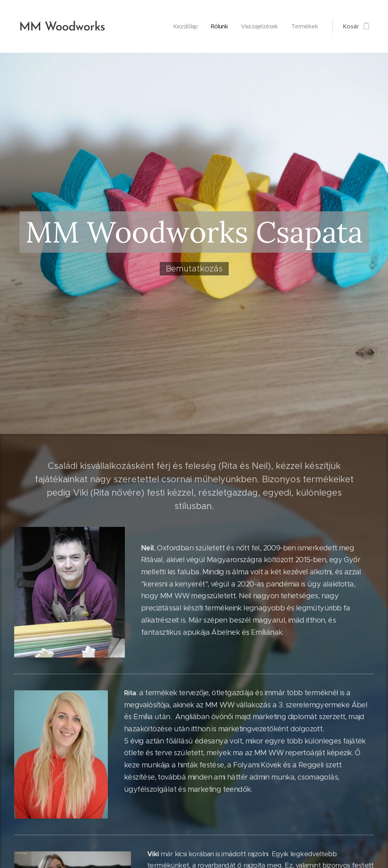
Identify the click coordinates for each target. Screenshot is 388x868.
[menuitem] (174, 26)
